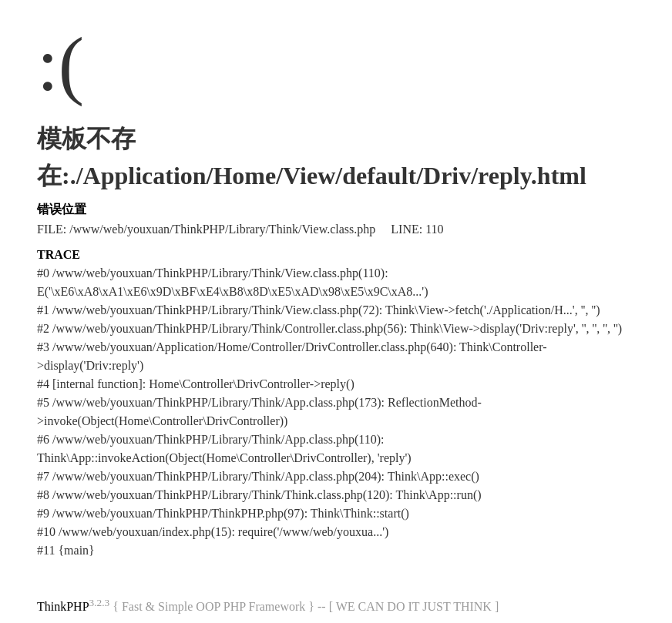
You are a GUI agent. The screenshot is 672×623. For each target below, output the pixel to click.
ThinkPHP (63, 606)
